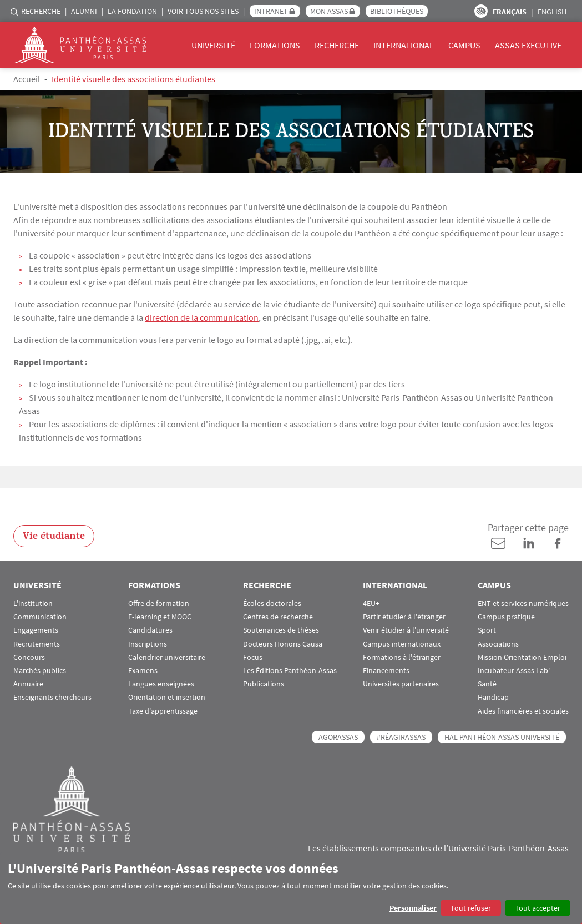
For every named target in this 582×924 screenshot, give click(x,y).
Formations (275, 45)
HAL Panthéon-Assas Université (502, 737)
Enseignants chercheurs (52, 697)
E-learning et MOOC (160, 617)
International (404, 45)
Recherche (41, 11)
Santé (487, 684)
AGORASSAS (338, 737)
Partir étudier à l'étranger (404, 617)
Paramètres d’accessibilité (481, 11)
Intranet (271, 11)
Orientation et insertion (167, 697)
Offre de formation (159, 604)
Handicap (493, 697)
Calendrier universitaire (167, 657)
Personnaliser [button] (413, 908)
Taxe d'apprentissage (163, 711)
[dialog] (291, 888)
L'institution (33, 604)
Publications (264, 684)
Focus (253, 657)
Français (510, 12)
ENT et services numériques (523, 604)
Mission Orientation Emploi (522, 657)
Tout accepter (538, 908)
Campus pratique (506, 617)
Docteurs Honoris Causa (283, 644)
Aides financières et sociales (523, 711)
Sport (487, 630)
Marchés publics (40, 671)
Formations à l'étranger (402, 657)
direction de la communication (202, 317)
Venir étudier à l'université (406, 630)
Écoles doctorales (272, 604)
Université (213, 45)
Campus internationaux (402, 644)
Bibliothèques (397, 11)
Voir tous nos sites (203, 11)
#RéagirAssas (401, 737)
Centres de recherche (278, 617)
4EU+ (371, 604)
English (552, 12)
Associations (498, 644)
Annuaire (28, 684)
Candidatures (150, 630)
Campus (464, 45)
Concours (29, 657)
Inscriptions (148, 644)
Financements (386, 671)
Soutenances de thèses (281, 630)
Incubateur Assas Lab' (514, 671)
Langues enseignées (161, 684)
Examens (143, 671)
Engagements (36, 630)
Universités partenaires (401, 684)
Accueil (27, 79)
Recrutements (37, 644)
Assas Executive (528, 45)
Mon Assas (329, 11)
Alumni (84, 11)
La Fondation (132, 11)
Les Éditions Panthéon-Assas (290, 671)
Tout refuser (471, 908)
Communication (40, 617)
